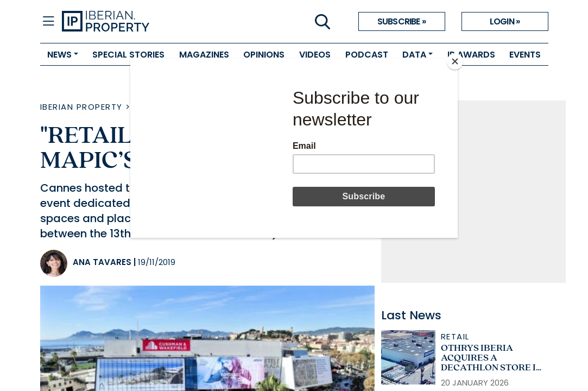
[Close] (455, 61)
